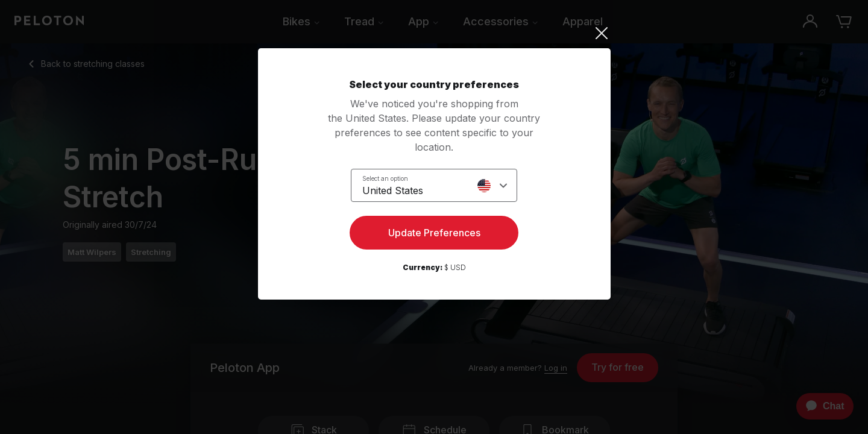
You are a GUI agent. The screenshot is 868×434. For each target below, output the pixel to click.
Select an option (385, 178)
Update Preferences (434, 233)
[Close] (434, 33)
